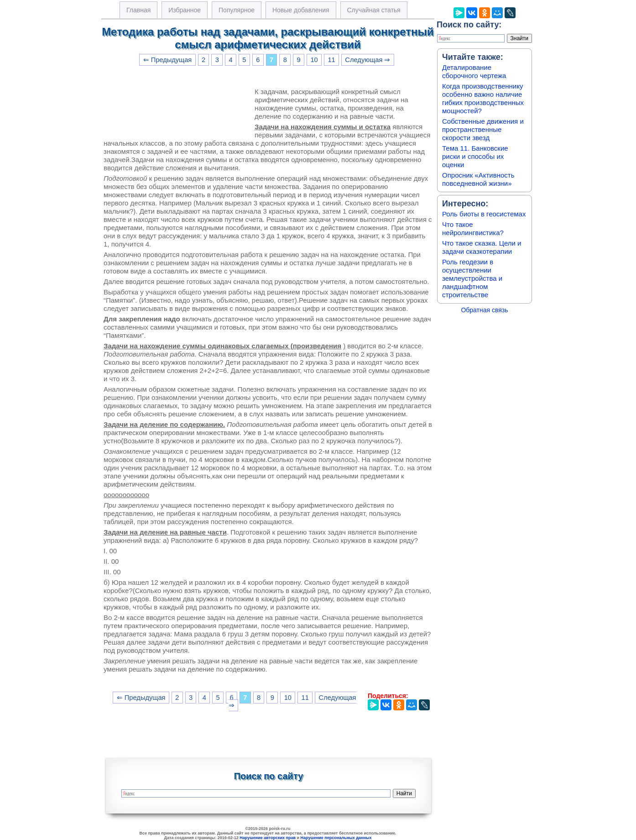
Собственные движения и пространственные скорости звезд (483, 129)
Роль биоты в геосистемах (484, 214)
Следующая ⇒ (368, 60)
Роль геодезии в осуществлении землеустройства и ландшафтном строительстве (472, 278)
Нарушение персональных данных (336, 838)
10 (314, 60)
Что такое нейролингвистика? (473, 228)
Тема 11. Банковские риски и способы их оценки (475, 156)
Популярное (237, 10)
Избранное (185, 10)
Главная (138, 10)
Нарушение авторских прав (268, 838)
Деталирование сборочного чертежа (474, 71)
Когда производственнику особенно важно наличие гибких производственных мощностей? (483, 98)
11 (331, 60)
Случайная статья (374, 10)
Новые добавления (301, 10)
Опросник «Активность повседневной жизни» (478, 179)
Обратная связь (484, 310)
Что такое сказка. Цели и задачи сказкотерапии (482, 247)
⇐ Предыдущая (168, 60)
